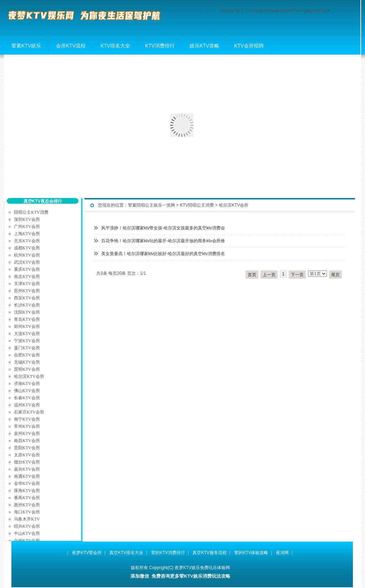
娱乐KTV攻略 (204, 46)
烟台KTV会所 (27, 462)
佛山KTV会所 (27, 391)
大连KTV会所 (27, 334)
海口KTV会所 (27, 512)
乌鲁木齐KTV (27, 519)
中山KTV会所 (27, 533)
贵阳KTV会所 (27, 448)
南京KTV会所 (27, 277)
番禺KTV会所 (27, 498)
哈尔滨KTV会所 (234, 205)
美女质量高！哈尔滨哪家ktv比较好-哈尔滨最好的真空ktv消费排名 (163, 254)
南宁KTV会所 (27, 419)
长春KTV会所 (27, 398)
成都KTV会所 (27, 248)
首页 (252, 275)
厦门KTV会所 (27, 348)
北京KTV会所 (27, 241)
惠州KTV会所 (27, 505)
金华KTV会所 (27, 483)
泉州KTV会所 (27, 434)
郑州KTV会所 (27, 326)
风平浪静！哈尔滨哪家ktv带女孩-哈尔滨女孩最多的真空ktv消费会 (163, 228)
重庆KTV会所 (27, 269)
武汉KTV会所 (27, 262)
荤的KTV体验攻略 (251, 553)
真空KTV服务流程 (209, 553)
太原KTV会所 (27, 455)
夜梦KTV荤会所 (87, 553)
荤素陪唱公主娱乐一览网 (151, 205)
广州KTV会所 (27, 227)
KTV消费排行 (160, 46)
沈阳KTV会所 (27, 312)
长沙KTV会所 (27, 305)
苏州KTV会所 (27, 291)
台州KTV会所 (27, 541)
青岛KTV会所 (27, 319)
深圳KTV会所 (27, 219)
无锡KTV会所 (27, 362)
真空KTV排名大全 (126, 553)
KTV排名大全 (115, 46)
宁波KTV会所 (27, 341)
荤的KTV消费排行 (168, 553)
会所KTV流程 (71, 46)
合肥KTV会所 (27, 355)
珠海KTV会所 (27, 491)
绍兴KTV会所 (27, 526)
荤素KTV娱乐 (26, 46)
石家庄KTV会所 (29, 412)
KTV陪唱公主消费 (197, 205)
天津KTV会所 (27, 284)
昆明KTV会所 (27, 369)
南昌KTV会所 (27, 441)
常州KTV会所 (27, 426)
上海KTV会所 (27, 234)
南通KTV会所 (27, 476)
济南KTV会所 (27, 384)
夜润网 (282, 553)
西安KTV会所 (27, 298)
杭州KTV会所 (27, 255)
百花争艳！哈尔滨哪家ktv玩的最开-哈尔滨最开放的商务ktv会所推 (163, 241)
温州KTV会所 (27, 405)
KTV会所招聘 (249, 46)
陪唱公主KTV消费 (31, 212)
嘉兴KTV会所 (27, 469)
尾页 (335, 275)
